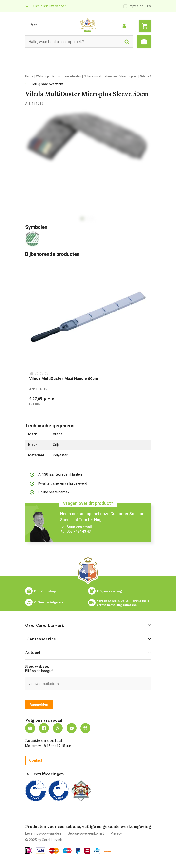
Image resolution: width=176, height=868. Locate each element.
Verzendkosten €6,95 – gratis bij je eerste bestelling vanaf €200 (123, 603)
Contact (36, 760)
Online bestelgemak (49, 602)
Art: (38, 389)
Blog (85, 728)
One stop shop (45, 591)
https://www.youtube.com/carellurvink (72, 728)
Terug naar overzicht (47, 84)
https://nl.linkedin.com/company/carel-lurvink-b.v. (30, 728)
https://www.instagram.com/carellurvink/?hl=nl (58, 728)
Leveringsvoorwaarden (43, 833)
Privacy (116, 833)
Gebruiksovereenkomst (86, 833)
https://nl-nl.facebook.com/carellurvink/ (44, 728)
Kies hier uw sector (49, 6)
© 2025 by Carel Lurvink (44, 840)
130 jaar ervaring (109, 591)
